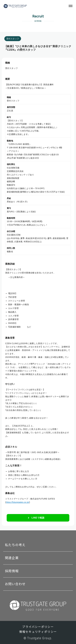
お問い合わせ (15, 584)
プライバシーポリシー (38, 627)
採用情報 (12, 571)
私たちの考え (15, 545)
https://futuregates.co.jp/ (18, 502)
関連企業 (12, 558)
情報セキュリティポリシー (38, 632)
